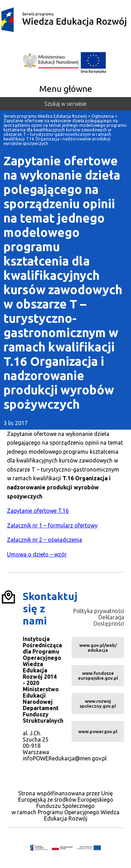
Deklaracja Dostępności (109, 620)
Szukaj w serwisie (65, 104)
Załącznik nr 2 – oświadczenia (45, 540)
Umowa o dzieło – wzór (37, 554)
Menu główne (66, 89)
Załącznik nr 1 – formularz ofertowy (52, 525)
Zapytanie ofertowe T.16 (38, 511)
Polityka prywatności (99, 611)
